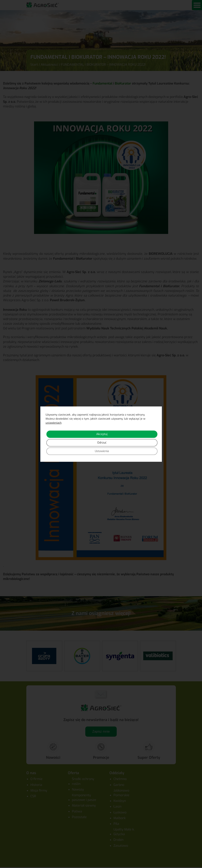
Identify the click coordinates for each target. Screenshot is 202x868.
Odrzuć (102, 443)
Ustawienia (102, 451)
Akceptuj (102, 434)
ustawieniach (54, 423)
